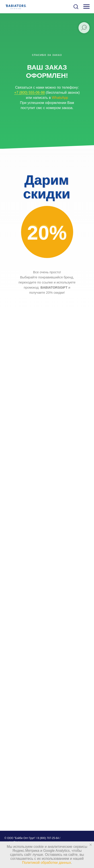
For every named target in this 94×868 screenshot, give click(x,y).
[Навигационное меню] (86, 7)
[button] (76, 6)
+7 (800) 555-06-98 (29, 93)
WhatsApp (60, 98)
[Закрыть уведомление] (91, 845)
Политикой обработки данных (46, 863)
